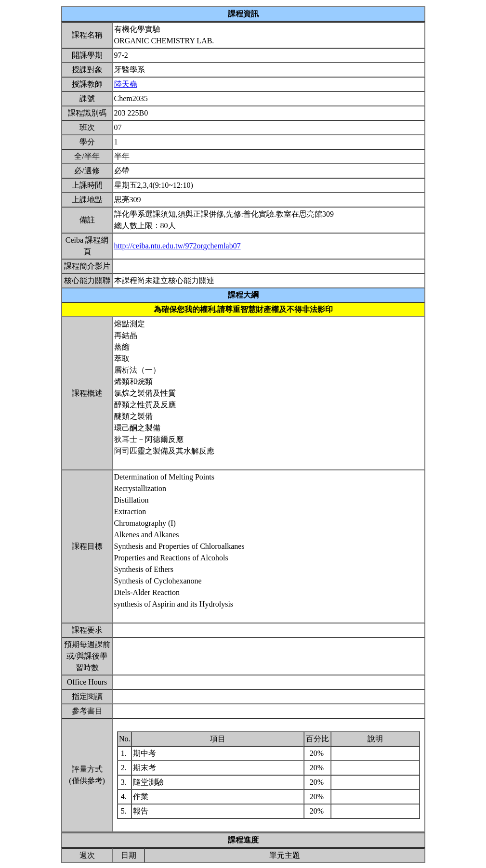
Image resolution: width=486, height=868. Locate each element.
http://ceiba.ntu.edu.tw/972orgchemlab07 (177, 246)
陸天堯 (126, 84)
